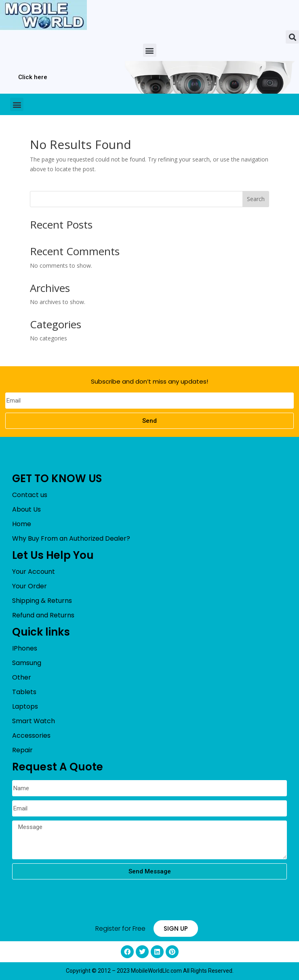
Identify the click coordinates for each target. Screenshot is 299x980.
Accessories (31, 736)
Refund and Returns (43, 615)
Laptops (25, 706)
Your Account (34, 572)
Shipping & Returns (42, 601)
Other (22, 677)
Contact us (30, 495)
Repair (22, 750)
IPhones (25, 648)
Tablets (24, 692)
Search (256, 199)
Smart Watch (34, 721)
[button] (292, 37)
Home (22, 524)
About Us (26, 509)
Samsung (27, 663)
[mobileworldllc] (43, 15)
